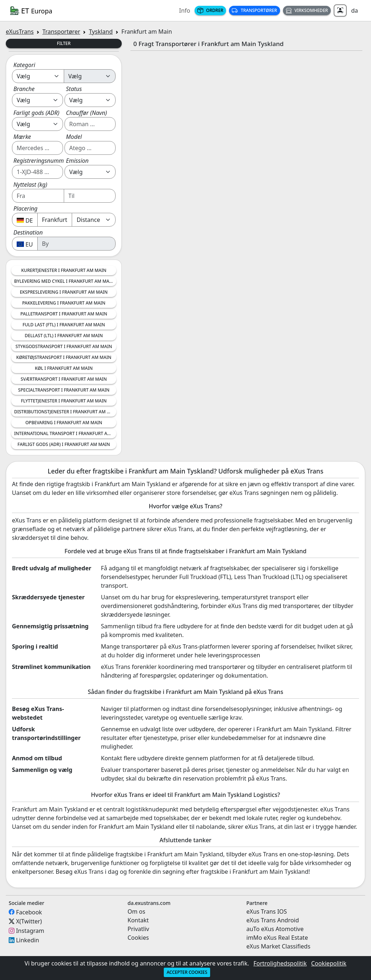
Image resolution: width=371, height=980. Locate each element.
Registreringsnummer (41, 161)
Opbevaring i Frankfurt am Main (64, 423)
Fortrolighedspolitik (280, 963)
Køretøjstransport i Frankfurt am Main (64, 357)
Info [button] (185, 11)
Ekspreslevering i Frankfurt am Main (64, 292)
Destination (28, 232)
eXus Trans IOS (267, 911)
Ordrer (210, 10)
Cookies (138, 938)
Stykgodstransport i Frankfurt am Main (64, 346)
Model (74, 137)
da (355, 11)
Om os (136, 911)
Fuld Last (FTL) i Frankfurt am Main (64, 325)
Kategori (24, 65)
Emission (77, 161)
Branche (24, 89)
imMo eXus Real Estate (277, 938)
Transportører (254, 10)
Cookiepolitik (329, 963)
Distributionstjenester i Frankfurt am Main (65, 412)
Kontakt (138, 920)
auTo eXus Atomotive (275, 929)
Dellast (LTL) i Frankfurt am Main (64, 336)
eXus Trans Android (273, 920)
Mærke (22, 137)
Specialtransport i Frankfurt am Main (64, 390)
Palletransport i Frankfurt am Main (64, 314)
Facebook (29, 912)
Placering (26, 208)
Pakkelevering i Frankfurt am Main (64, 303)
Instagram (30, 931)
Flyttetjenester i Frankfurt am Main (64, 401)
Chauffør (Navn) (86, 113)
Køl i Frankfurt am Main (64, 368)
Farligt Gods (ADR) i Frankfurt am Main (64, 444)
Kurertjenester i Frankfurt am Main (64, 270)
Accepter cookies (187, 972)
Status (74, 89)
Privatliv (138, 929)
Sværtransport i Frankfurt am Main (64, 379)
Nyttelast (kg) (30, 185)
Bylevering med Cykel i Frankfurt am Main (64, 281)
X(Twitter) (29, 921)
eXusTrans (20, 32)
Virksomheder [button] (307, 10)
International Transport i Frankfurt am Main (65, 433)
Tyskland (101, 32)
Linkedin (28, 940)
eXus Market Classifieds (278, 946)
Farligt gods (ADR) (36, 113)
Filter (64, 43)
